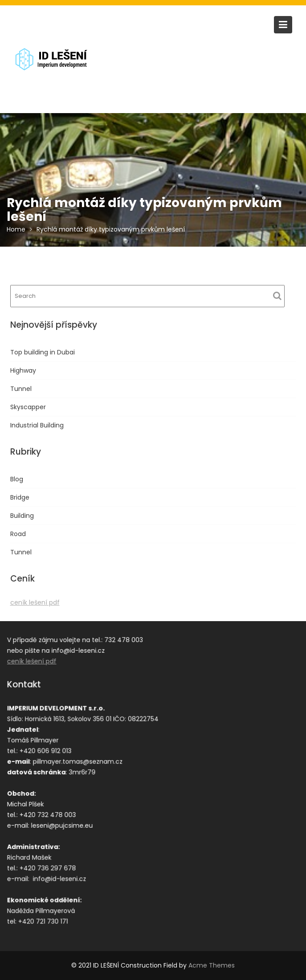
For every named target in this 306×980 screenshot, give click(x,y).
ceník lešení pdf (35, 602)
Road (18, 534)
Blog (17, 479)
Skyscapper (28, 407)
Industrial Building (37, 425)
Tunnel (21, 389)
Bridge (20, 497)
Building (22, 516)
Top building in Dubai (43, 352)
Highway (23, 370)
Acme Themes (212, 965)
